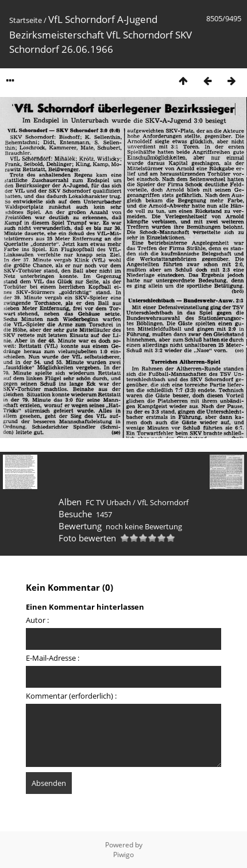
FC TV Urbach (108, 502)
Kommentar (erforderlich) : (71, 696)
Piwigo (123, 855)
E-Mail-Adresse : (53, 658)
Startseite (26, 20)
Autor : (37, 620)
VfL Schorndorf (163, 502)
